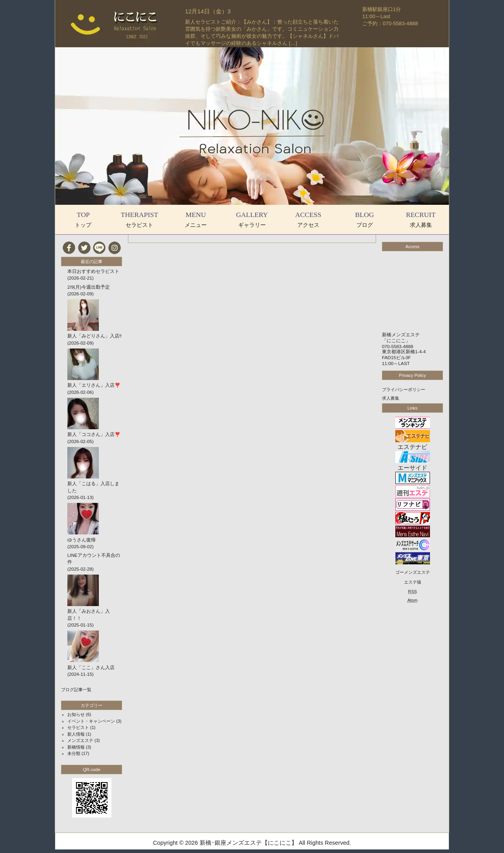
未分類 (74, 753)
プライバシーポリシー (404, 389)
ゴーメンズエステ (413, 572)
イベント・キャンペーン (91, 721)
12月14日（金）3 (208, 11)
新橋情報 (76, 747)
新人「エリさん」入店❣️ (94, 385)
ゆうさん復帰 (82, 540)
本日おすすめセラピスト (93, 271)
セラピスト (78, 727)
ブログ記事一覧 (76, 690)
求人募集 (391, 398)
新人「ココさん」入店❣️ (94, 434)
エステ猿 (413, 582)
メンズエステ (80, 740)
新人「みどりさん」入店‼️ (94, 336)
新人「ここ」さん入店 (91, 668)
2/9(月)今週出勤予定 (89, 287)
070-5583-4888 (398, 346)
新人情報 (76, 734)
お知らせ (76, 714)
